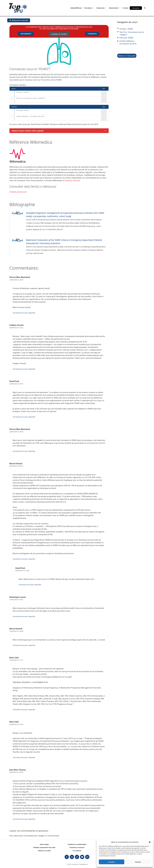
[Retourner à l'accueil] (19, 20)
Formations (89, 8)
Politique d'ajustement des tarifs (44, 847)
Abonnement (115, 8)
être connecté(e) (26, 836)
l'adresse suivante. (72, 180)
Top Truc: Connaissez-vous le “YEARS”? (31, 98)
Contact (126, 8)
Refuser (138, 862)
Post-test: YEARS (23, 110)
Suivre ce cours (59, 34)
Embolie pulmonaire (18, 192)
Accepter (111, 862)
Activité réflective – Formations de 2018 (30, 116)
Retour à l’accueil (127, 56)
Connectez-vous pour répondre (24, 313)
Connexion (136, 8)
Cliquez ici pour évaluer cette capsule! (28, 131)
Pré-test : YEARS (22, 92)
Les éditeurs (77, 851)
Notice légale (44, 844)
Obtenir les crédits (44, 851)
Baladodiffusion (76, 8)
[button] (150, 842)
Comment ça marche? (77, 847)
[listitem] (67, 857)
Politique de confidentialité (77, 844)
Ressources (102, 8)
